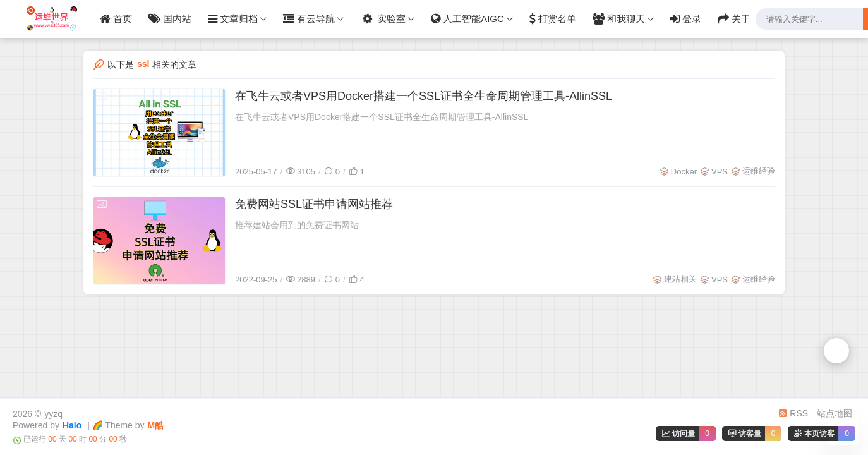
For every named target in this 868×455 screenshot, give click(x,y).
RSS (793, 413)
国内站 (170, 19)
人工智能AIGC (467, 19)
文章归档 (233, 19)
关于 (734, 19)
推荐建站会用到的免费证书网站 (297, 225)
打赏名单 (553, 19)
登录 (686, 19)
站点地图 (835, 413)
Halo (72, 425)
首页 (116, 19)
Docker (684, 172)
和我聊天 (619, 19)
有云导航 (309, 19)
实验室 (382, 19)
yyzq (53, 414)
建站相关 (680, 279)
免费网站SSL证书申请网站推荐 (314, 204)
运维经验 (759, 171)
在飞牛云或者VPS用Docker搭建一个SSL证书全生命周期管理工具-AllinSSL (424, 96)
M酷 (156, 425)
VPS (720, 172)
